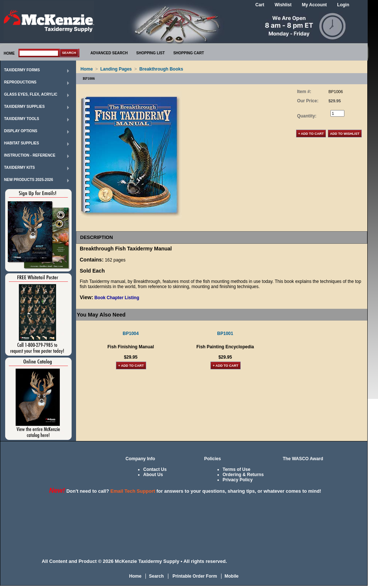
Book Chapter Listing (117, 298)
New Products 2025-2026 (29, 180)
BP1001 (225, 334)
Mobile (231, 576)
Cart (260, 5)
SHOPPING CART (188, 53)
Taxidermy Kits (20, 167)
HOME (9, 53)
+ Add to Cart (131, 366)
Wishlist (283, 5)
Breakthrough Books (161, 69)
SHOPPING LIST (150, 53)
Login (343, 5)
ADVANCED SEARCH (109, 53)
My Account (315, 5)
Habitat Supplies (22, 143)
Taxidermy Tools (22, 119)
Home (87, 69)
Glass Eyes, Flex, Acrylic (31, 94)
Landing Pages (116, 69)
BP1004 (130, 334)
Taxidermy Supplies (24, 107)
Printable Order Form (194, 576)
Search (156, 576)
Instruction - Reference (30, 155)
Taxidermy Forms (22, 70)
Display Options (21, 131)
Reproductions (20, 82)
